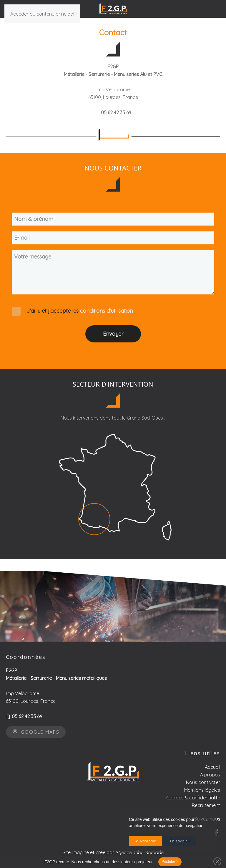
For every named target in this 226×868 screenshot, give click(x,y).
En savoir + (180, 841)
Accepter (147, 841)
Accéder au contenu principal (42, 14)
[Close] (217, 861)
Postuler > (170, 862)
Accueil (212, 786)
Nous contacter (203, 802)
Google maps (36, 737)
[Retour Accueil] (113, 9)
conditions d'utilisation (107, 311)
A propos (210, 794)
